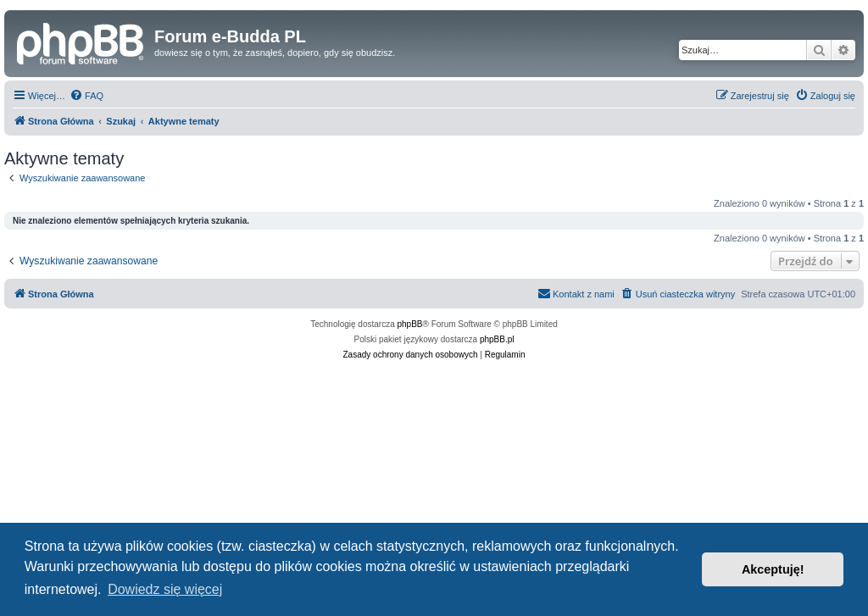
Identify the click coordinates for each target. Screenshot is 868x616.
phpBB (410, 324)
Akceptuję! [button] (773, 569)
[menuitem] (86, 96)
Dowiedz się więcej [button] (165, 589)
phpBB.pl (497, 339)
